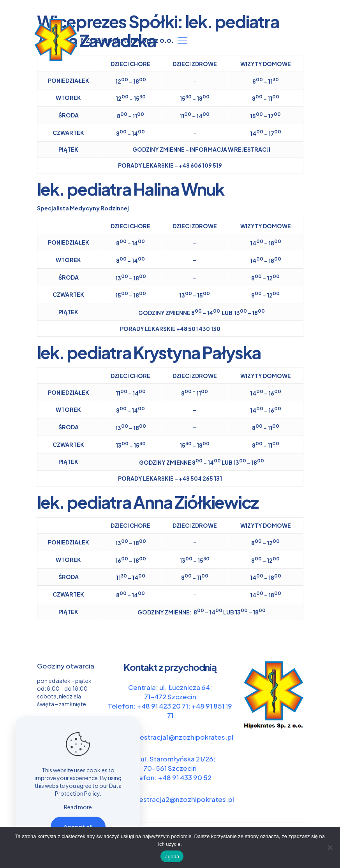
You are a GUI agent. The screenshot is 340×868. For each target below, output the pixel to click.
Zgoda (172, 857)
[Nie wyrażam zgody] (330, 847)
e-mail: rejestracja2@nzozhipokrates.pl (170, 799)
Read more (78, 807)
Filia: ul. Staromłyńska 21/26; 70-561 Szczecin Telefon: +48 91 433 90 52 (170, 768)
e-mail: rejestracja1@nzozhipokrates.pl (170, 737)
